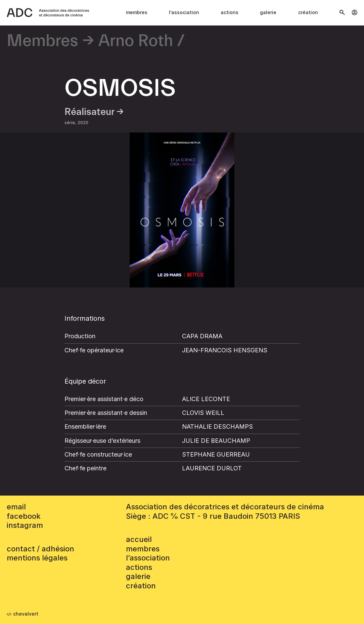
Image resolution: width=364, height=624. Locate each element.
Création (308, 12)
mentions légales (37, 558)
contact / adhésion (40, 549)
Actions (230, 12)
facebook (24, 516)
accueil (139, 539)
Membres (137, 12)
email (16, 507)
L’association (184, 12)
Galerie (268, 12)
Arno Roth (136, 41)
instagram (25, 525)
